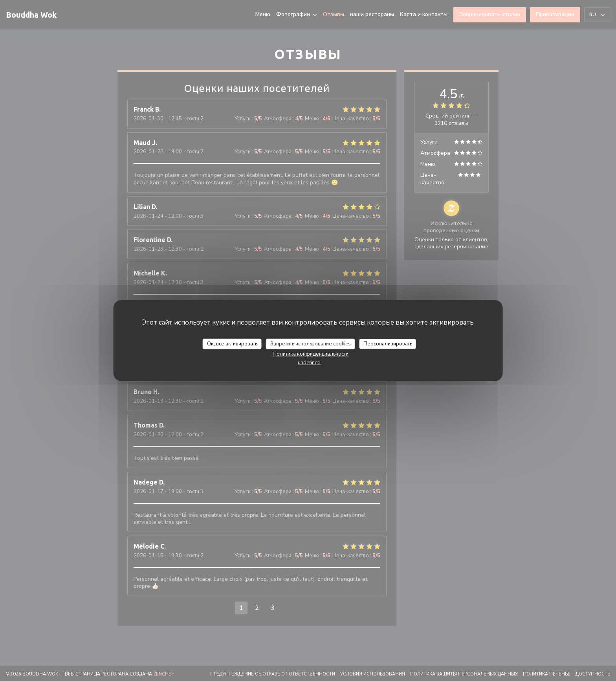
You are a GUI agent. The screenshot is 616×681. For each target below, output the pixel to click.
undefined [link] (309, 363)
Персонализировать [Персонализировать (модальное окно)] (388, 343)
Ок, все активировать (232, 343)
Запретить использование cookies (311, 343)
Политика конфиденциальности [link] (311, 354)
